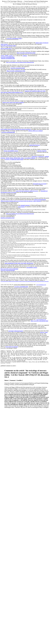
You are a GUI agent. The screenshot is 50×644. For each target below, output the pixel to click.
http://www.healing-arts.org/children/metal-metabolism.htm (20, 62)
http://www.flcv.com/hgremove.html (26, 53)
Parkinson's (41, 157)
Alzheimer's (35, 157)
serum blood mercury (35, 145)
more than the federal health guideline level (12, 92)
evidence (25, 56)
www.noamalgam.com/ (41, 285)
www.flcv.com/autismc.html (8, 58)
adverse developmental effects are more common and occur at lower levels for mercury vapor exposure (23, 200)
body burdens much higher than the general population (16, 129)
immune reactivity (42, 151)
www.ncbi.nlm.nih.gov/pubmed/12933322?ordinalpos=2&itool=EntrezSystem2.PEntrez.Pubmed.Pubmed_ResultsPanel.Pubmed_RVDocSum (25, 281)
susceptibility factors (32, 267)
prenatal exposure (25, 205)
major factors (21, 207)
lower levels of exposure (12, 347)
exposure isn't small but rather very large (35, 91)
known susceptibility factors (11, 151)
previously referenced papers (16, 331)
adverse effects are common (35, 131)
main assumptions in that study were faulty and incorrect (19, 263)
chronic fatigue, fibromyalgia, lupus (15, 158)
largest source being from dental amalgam (13, 102)
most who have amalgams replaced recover (27, 191)
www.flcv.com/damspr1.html (14, 38)
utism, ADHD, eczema (7, 56)
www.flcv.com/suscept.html (8, 270)
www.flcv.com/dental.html (8, 132)
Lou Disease (30, 158)
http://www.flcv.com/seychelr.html (9, 269)
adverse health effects (6, 48)
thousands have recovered (40, 184)
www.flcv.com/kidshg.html (7, 57)
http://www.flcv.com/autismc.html (40, 321)
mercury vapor (44, 332)
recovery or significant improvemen (14, 159)
